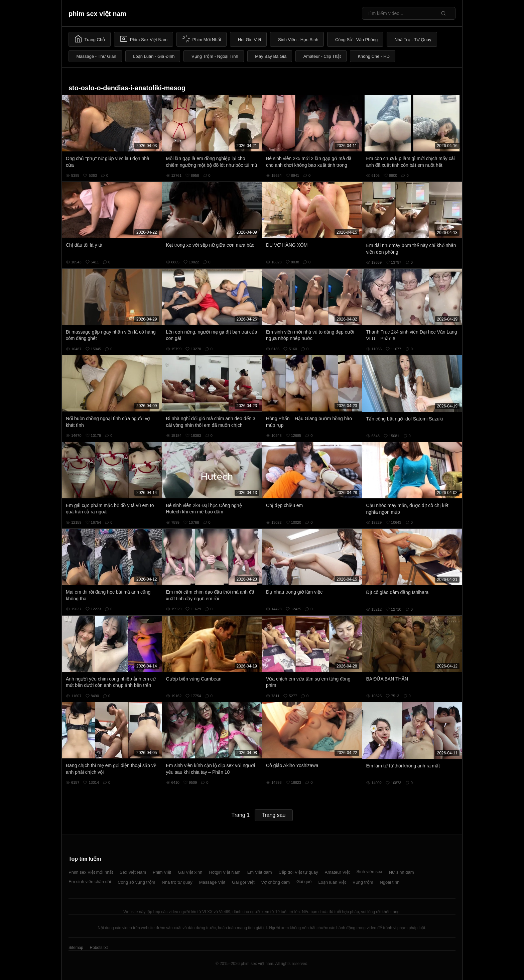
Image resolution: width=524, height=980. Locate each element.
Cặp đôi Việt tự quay (298, 872)
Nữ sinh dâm (402, 872)
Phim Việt (162, 872)
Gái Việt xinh (190, 872)
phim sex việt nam (97, 14)
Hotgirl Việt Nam (225, 872)
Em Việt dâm (260, 872)
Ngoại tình (389, 882)
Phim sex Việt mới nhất (91, 872)
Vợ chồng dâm (276, 882)
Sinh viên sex (369, 872)
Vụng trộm (363, 882)
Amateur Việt (337, 872)
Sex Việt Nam (133, 872)
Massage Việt (212, 882)
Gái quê (304, 882)
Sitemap (76, 948)
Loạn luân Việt (332, 882)
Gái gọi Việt (243, 882)
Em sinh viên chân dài (90, 882)
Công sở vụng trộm (136, 882)
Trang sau (274, 815)
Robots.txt (99, 948)
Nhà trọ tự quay (177, 882)
